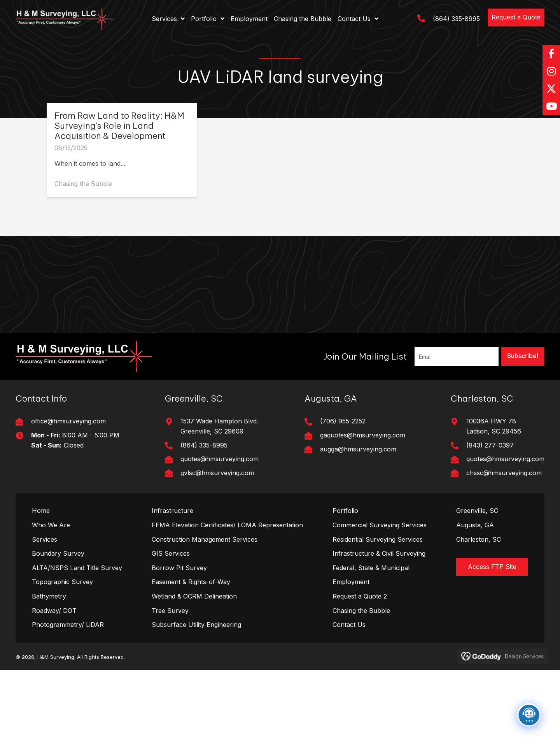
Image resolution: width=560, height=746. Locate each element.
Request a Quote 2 (360, 596)
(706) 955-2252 (343, 421)
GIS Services (171, 553)
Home (41, 511)
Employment (351, 582)
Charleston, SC (479, 539)
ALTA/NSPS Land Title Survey (77, 568)
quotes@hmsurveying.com (220, 459)
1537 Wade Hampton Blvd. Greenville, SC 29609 (219, 426)
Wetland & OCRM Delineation (194, 596)
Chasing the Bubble (83, 184)
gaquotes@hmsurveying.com (363, 435)
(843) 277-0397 (490, 445)
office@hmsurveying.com (68, 421)
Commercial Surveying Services (380, 525)
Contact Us (349, 625)
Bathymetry (49, 596)
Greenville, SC (477, 511)
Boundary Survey (58, 553)
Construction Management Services (205, 539)
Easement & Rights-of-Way (191, 582)
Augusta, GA (475, 525)
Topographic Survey (62, 582)
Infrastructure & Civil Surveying (379, 553)
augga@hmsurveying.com (358, 449)
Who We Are (51, 525)
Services (45, 539)
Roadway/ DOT (54, 611)
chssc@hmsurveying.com (504, 473)
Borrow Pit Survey (179, 568)
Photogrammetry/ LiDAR (68, 625)
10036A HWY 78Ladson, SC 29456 (494, 426)
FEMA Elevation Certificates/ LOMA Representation (227, 525)
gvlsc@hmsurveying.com (217, 473)
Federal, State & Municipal (371, 568)
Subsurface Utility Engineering (196, 625)
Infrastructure (172, 511)
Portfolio (345, 511)
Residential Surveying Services (378, 539)
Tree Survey (170, 611)
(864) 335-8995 (456, 19)
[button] (516, 18)
